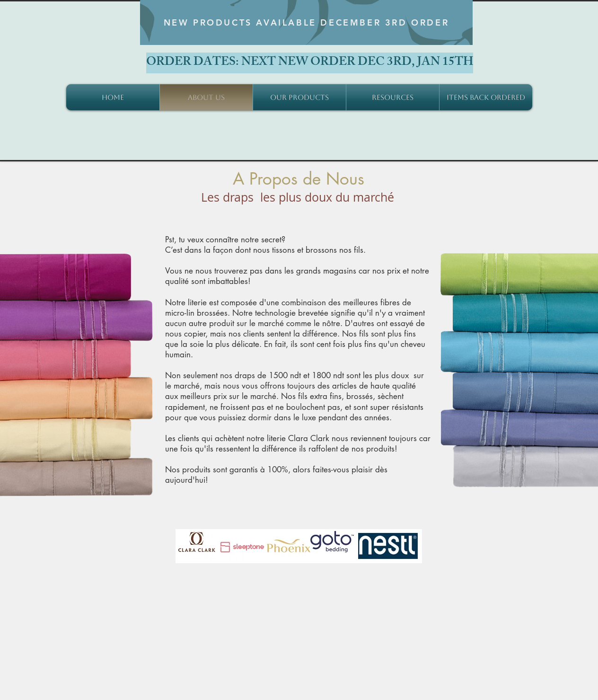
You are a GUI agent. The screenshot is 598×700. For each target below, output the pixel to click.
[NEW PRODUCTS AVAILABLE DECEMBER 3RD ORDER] (306, 22)
